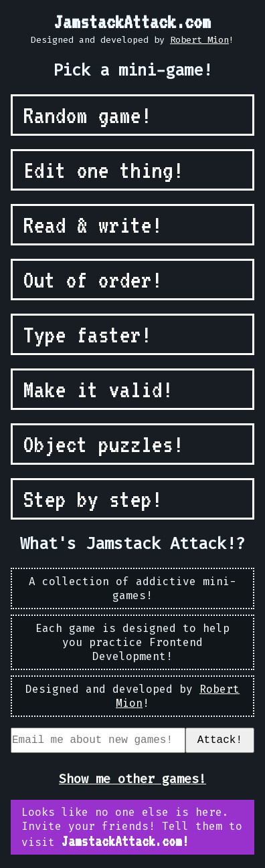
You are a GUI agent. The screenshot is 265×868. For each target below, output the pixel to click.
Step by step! (93, 499)
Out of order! (93, 280)
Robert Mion (199, 40)
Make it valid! (98, 389)
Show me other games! (132, 781)
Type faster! (88, 334)
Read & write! (93, 225)
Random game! (88, 115)
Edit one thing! (104, 170)
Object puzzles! (104, 444)
